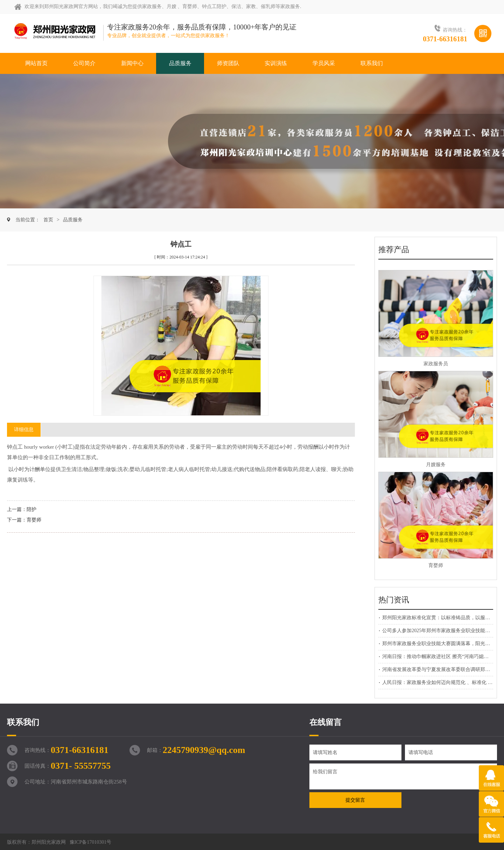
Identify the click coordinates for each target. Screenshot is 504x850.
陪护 (31, 509)
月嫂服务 (436, 465)
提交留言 (355, 800)
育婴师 (34, 520)
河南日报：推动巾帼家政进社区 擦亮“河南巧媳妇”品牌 (441, 656)
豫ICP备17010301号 (91, 842)
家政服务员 (436, 364)
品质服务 (73, 220)
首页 (48, 220)
